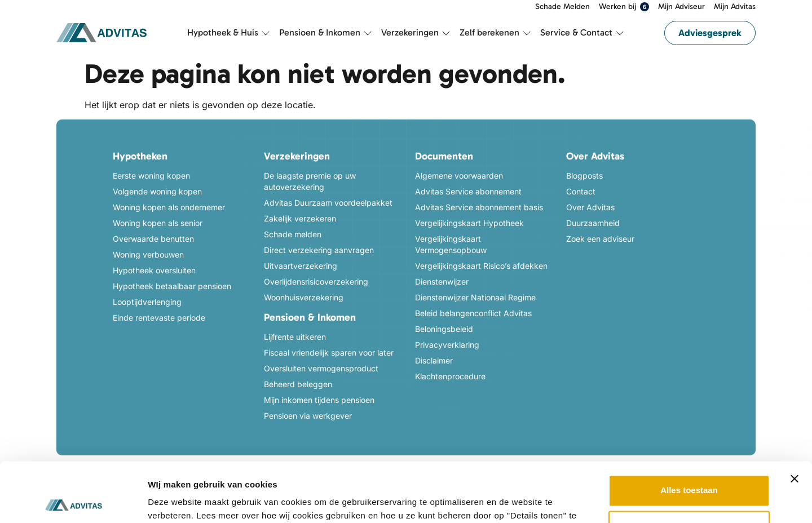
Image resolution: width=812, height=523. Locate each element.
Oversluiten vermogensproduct (321, 368)
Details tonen (175, 501)
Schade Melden (562, 7)
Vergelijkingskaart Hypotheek (469, 223)
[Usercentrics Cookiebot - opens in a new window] (73, 501)
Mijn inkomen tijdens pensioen (319, 400)
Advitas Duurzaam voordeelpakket (328, 203)
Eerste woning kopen (151, 176)
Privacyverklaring (447, 345)
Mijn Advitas (735, 7)
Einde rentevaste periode (159, 318)
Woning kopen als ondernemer (169, 207)
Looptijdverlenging (147, 302)
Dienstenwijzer (442, 282)
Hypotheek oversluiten (154, 270)
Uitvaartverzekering (301, 266)
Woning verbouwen (148, 254)
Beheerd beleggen (298, 384)
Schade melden (293, 234)
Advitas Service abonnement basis (479, 207)
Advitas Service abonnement (468, 191)
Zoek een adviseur (600, 239)
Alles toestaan (689, 431)
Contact (581, 191)
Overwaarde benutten (153, 239)
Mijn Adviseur (681, 7)
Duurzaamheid (593, 223)
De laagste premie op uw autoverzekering (310, 181)
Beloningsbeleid (444, 329)
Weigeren (689, 467)
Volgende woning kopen (157, 191)
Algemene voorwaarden (459, 176)
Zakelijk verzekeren (300, 218)
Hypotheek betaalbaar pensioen (172, 286)
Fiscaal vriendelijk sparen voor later (329, 353)
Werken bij (624, 7)
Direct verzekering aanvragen (319, 250)
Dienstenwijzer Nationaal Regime (475, 297)
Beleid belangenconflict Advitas (473, 313)
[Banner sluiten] (795, 419)
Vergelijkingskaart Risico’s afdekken (481, 266)
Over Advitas (590, 207)
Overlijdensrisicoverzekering (316, 282)
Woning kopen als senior (158, 223)
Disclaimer (434, 360)
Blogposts (584, 176)
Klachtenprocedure (450, 376)
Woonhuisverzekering (304, 297)
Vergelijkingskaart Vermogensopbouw (451, 244)
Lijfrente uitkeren (295, 337)
